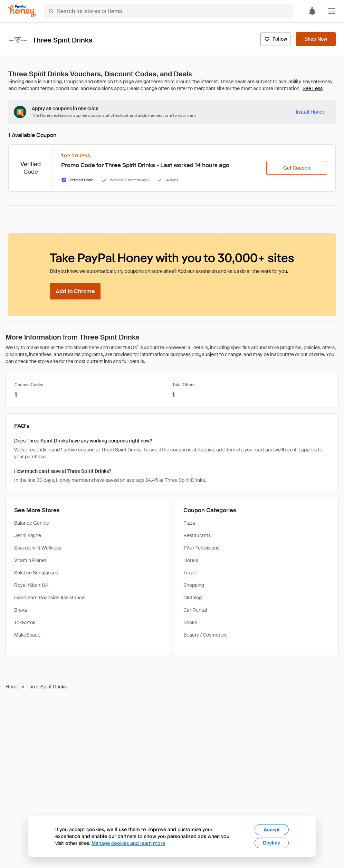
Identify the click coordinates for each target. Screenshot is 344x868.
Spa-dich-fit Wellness (38, 548)
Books (190, 622)
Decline (272, 843)
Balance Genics (31, 523)
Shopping (194, 585)
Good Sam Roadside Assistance (49, 598)
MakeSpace (27, 635)
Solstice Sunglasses (36, 573)
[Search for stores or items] (169, 11)
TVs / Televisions (201, 548)
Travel (190, 573)
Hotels (191, 560)
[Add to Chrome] (75, 291)
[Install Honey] (310, 112)
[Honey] (22, 11)
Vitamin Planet (30, 560)
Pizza (189, 523)
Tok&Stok (25, 622)
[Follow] (275, 39)
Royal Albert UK (31, 585)
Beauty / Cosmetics (205, 635)
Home (12, 687)
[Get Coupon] (297, 168)
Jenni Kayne (28, 535)
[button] (332, 11)
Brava (21, 610)
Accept (272, 830)
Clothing (193, 598)
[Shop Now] (316, 39)
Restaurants (197, 535)
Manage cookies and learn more (128, 843)
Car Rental (195, 610)
